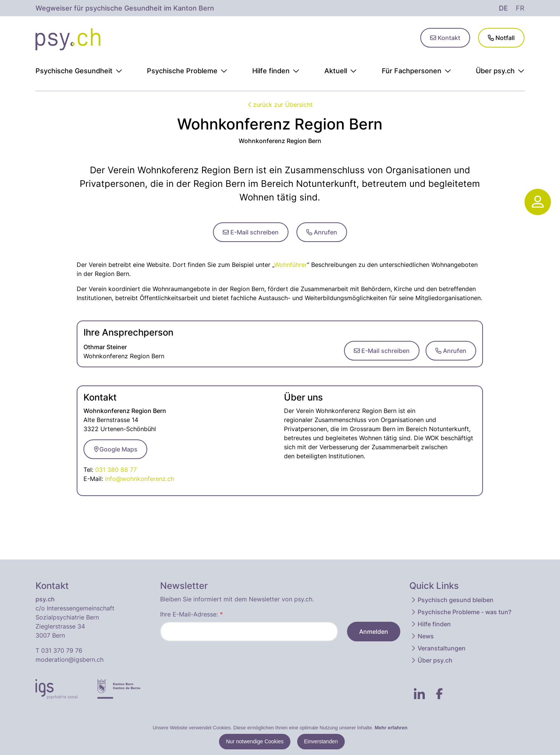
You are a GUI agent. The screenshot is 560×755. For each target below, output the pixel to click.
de (503, 8)
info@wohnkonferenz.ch (140, 479)
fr (520, 8)
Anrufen (322, 232)
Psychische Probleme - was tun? (461, 612)
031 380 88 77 (116, 470)
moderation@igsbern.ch (69, 659)
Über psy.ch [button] (500, 71)
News (422, 636)
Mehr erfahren (391, 728)
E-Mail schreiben (251, 232)
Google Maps (115, 449)
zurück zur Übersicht (280, 105)
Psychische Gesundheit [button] (79, 71)
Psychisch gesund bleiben (452, 600)
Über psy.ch (431, 660)
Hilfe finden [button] (276, 71)
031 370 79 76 (62, 650)
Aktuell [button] (341, 71)
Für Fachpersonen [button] (417, 71)
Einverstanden (321, 741)
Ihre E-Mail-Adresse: (191, 614)
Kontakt (445, 38)
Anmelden (374, 632)
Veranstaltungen (438, 648)
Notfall (501, 38)
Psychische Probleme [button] (187, 71)
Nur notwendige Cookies (255, 741)
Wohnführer (291, 265)
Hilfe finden (430, 624)
